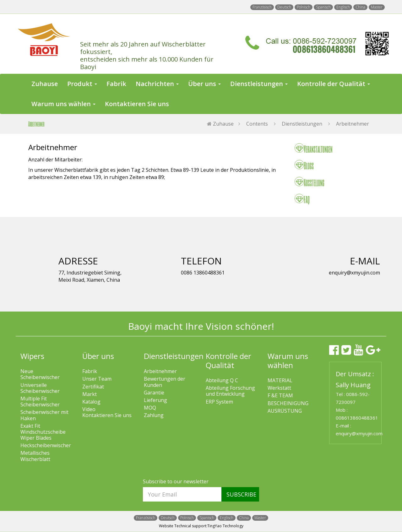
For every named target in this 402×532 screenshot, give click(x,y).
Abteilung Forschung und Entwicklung (230, 391)
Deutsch (284, 7)
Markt (90, 394)
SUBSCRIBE (241, 494)
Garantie (154, 393)
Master (377, 7)
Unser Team (97, 379)
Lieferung (155, 400)
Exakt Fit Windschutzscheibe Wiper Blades (43, 432)
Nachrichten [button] (157, 84)
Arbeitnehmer (353, 124)
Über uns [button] (204, 84)
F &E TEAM (280, 396)
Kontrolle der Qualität (228, 361)
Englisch (343, 7)
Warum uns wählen (288, 361)
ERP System (219, 402)
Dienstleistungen (302, 124)
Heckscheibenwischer (46, 445)
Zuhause (45, 84)
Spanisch (323, 7)
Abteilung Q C (222, 380)
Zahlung (154, 415)
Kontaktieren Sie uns (137, 104)
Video (89, 409)
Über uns (98, 356)
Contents (257, 124)
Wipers (32, 356)
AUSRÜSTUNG (285, 411)
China (360, 7)
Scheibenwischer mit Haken (44, 415)
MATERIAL (280, 380)
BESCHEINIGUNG (288, 403)
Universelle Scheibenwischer (40, 388)
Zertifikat (93, 387)
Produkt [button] (82, 84)
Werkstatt (279, 388)
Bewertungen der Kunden (165, 382)
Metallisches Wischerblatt (35, 456)
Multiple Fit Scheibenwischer (40, 402)
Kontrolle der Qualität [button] (334, 84)
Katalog (91, 402)
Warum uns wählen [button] (63, 104)
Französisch (262, 7)
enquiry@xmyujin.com (359, 433)
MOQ (150, 408)
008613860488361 (357, 418)
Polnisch (304, 7)
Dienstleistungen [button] (259, 84)
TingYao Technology (225, 526)
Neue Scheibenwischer (40, 374)
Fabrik (116, 84)
